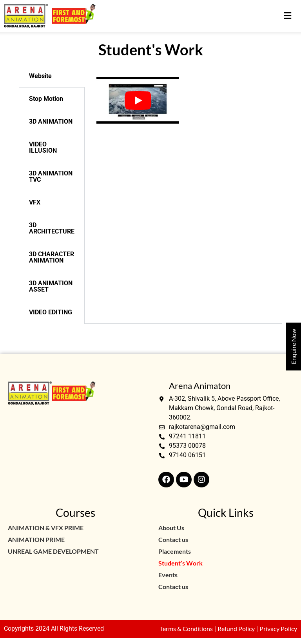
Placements (175, 551)
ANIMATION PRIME (36, 539)
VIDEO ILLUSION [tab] (43, 147)
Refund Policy (236, 628)
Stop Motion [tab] (46, 99)
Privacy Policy (278, 628)
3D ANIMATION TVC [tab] (51, 176)
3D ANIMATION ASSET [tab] (51, 286)
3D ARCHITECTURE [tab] (52, 228)
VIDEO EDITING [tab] (51, 312)
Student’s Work (180, 563)
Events (168, 575)
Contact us (173, 539)
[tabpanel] (183, 100)
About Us (171, 528)
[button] (287, 16)
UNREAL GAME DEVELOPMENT (53, 551)
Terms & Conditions (186, 628)
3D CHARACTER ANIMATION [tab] (52, 257)
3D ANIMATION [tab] (51, 121)
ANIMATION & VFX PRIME (46, 528)
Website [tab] (40, 76)
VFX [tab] (35, 202)
